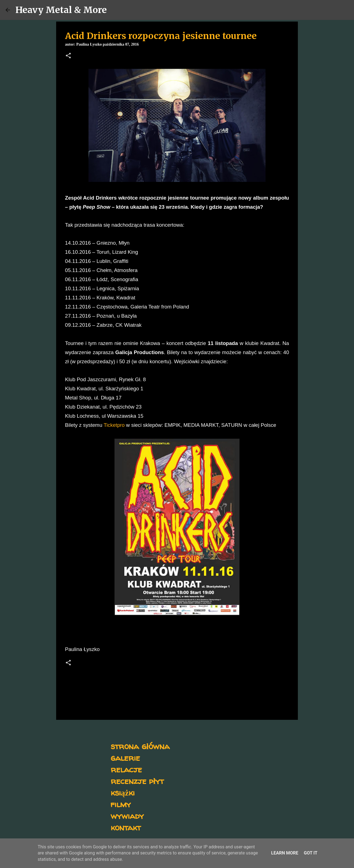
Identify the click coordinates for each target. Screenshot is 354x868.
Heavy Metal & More (61, 10)
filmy (121, 804)
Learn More (285, 853)
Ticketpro (114, 425)
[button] (68, 56)
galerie (125, 758)
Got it (310, 853)
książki (123, 792)
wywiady (127, 816)
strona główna (140, 746)
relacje (126, 769)
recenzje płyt (137, 781)
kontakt (126, 827)
